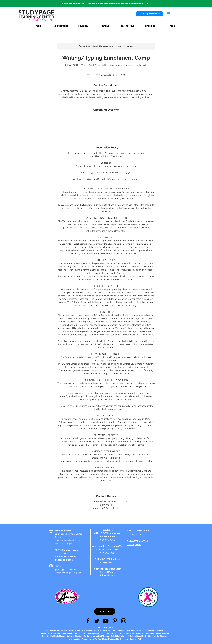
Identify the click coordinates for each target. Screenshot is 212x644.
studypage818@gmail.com (107, 569)
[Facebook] (88, 621)
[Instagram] (124, 621)
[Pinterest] (115, 621)
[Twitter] (97, 621)
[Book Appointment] (150, 14)
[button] (168, 13)
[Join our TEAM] (105, 611)
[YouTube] (106, 621)
